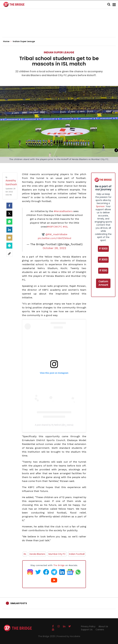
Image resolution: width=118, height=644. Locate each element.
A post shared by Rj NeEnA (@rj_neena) (54, 425)
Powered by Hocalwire (69, 636)
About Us (103, 626)
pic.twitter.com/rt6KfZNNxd (54, 238)
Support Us (87, 630)
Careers (100, 630)
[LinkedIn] (9, 230)
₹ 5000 (103, 249)
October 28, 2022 (54, 248)
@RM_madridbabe (56, 234)
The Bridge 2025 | (47, 636)
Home (7, 41)
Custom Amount (103, 283)
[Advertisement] (59, 28)
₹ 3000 (103, 260)
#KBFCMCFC (55, 227)
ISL (25, 554)
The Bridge (59, 565)
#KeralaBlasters (63, 211)
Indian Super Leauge (59, 52)
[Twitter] (9, 214)
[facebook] (9, 206)
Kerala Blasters (37, 554)
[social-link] (9, 254)
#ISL (66, 227)
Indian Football (77, 554)
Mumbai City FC (57, 554)
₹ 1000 (103, 271)
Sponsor (100, 206)
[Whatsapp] (9, 222)
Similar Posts (19, 603)
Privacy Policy (88, 626)
